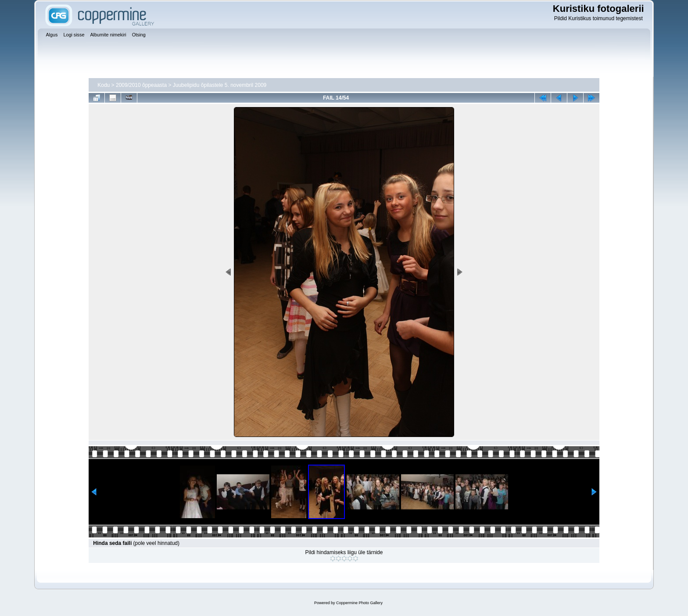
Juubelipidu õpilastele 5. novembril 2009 (220, 85)
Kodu (104, 85)
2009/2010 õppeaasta (141, 85)
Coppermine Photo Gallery (359, 603)
